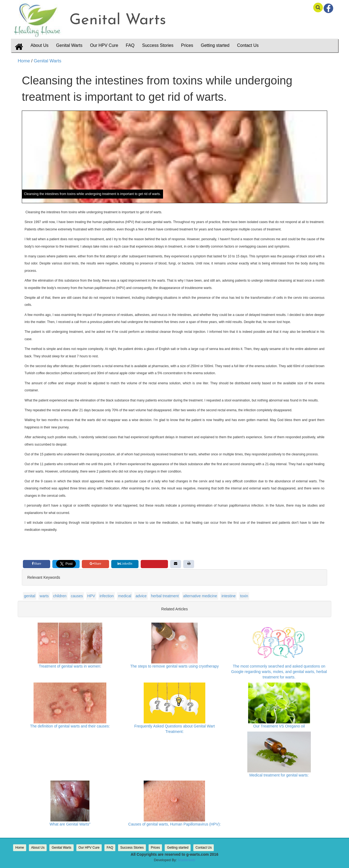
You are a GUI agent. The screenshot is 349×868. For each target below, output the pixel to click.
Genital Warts (47, 61)
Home (24, 61)
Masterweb (186, 860)
